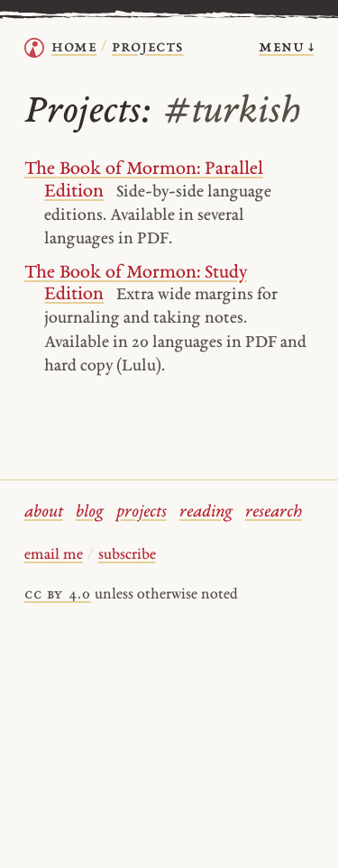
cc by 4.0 (58, 595)
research (274, 512)
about (44, 512)
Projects (148, 47)
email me (54, 555)
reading (206, 512)
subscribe (127, 555)
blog (90, 512)
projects (142, 512)
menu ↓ (286, 47)
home (74, 47)
